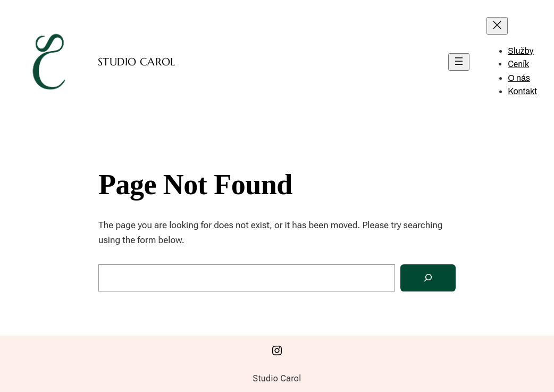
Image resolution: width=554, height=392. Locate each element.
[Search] (428, 278)
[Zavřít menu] (497, 26)
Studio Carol (137, 62)
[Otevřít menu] (459, 62)
